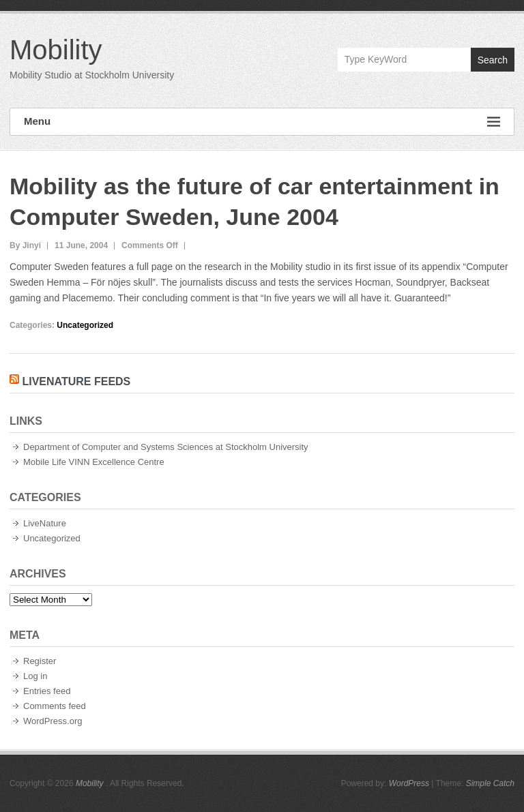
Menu (262, 122)
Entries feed (47, 691)
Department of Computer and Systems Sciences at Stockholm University (166, 447)
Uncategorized (85, 325)
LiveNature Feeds (76, 381)
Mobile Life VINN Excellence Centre (94, 462)
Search (493, 60)
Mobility (56, 50)
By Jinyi (25, 245)
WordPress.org (53, 721)
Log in (35, 676)
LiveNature (45, 523)
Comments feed (55, 706)
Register (40, 661)
